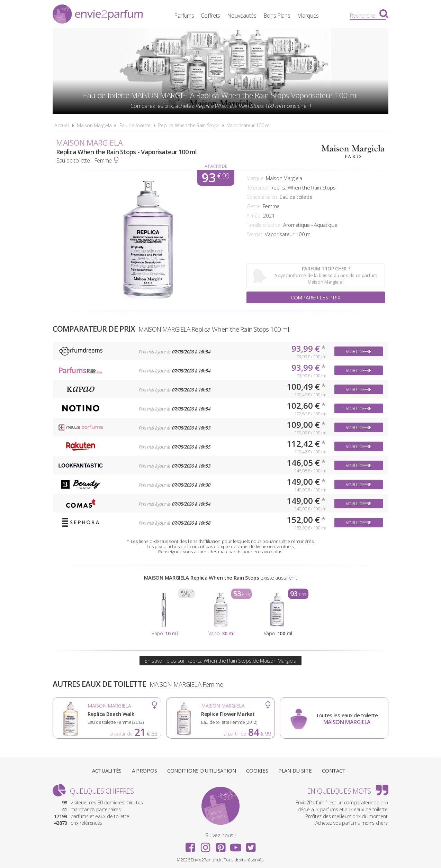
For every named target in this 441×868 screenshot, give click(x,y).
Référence (257, 188)
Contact (334, 770)
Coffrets (210, 16)
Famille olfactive (263, 225)
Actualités (107, 770)
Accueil (62, 125)
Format (254, 234)
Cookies (257, 770)
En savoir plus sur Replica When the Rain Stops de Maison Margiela (220, 661)
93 (215, 178)
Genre (253, 206)
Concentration (262, 197)
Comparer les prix (316, 297)
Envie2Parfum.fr (98, 15)
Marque (255, 178)
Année (253, 216)
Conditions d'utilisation (202, 770)
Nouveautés (242, 16)
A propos (145, 770)
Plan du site (295, 770)
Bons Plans (277, 16)
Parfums (184, 16)
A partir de (216, 166)
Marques (308, 16)
